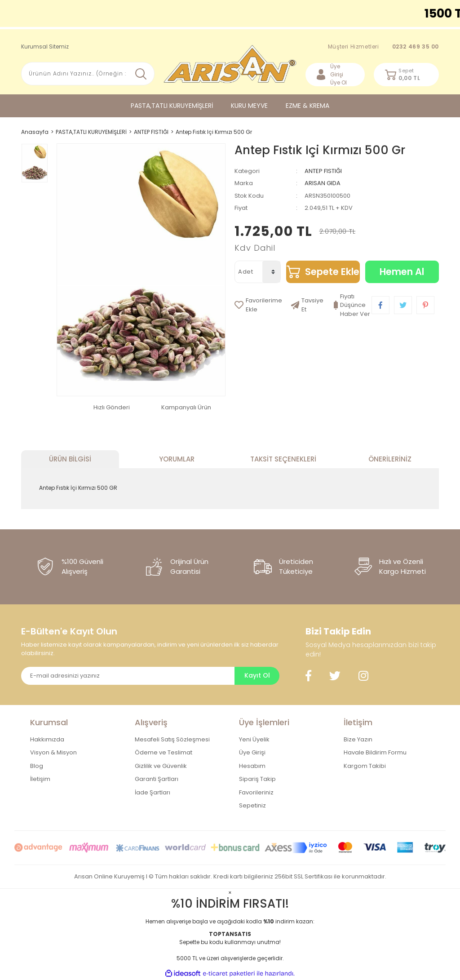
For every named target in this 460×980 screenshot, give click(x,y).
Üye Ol (338, 82)
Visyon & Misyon (53, 752)
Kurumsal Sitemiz (45, 47)
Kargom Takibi (365, 766)
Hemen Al (402, 272)
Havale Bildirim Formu (375, 752)
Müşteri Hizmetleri (383, 47)
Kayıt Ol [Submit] (257, 675)
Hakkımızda (47, 739)
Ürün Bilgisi (70, 459)
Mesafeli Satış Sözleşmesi (172, 739)
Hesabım (252, 766)
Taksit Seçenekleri (283, 459)
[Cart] (406, 75)
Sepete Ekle (332, 272)
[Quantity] (271, 272)
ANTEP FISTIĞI (323, 171)
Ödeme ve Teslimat (164, 752)
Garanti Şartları (157, 779)
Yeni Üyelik (254, 739)
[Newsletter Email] (128, 676)
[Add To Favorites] (258, 305)
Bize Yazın (358, 739)
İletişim (40, 779)
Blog (37, 766)
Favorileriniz (256, 792)
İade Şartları (153, 792)
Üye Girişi (252, 752)
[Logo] (230, 64)
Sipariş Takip (257, 779)
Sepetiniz (252, 805)
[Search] (88, 74)
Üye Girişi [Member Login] (337, 70)
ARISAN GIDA (323, 183)
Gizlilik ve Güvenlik (161, 766)
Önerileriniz (390, 459)
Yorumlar (177, 459)
